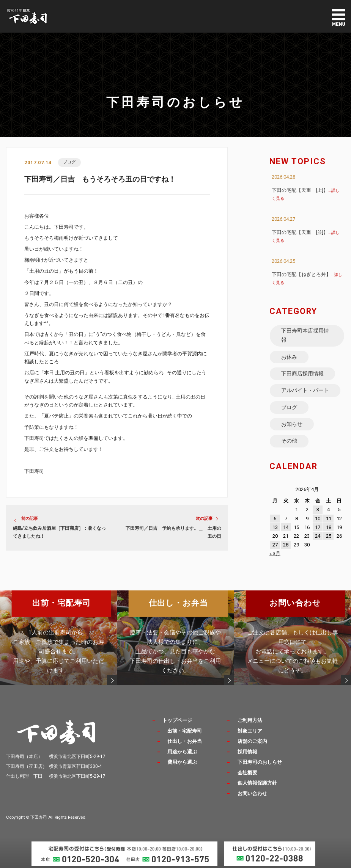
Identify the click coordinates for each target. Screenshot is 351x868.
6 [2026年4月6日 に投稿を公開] (275, 519)
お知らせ (292, 424)
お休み (289, 357)
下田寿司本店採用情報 (305, 335)
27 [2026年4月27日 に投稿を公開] (275, 545)
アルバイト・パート (305, 390)
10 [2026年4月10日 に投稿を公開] (318, 519)
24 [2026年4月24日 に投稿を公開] (318, 536)
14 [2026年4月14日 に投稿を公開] (286, 527)
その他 (289, 441)
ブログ (69, 162)
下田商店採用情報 (302, 374)
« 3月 (275, 553)
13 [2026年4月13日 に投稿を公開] (275, 527)
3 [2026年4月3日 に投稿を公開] (318, 509)
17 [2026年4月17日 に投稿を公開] (318, 527)
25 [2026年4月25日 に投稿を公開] (329, 536)
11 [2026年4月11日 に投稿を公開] (329, 519)
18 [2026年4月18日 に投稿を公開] (329, 527)
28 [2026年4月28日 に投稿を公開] (286, 545)
